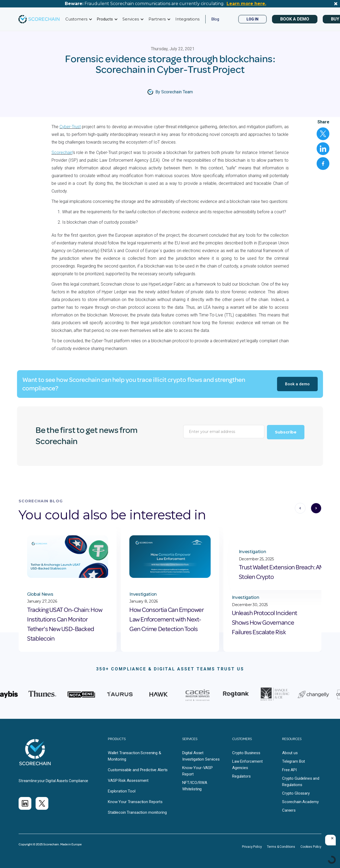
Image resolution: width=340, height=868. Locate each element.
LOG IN (252, 19)
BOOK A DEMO (295, 19)
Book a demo (297, 384)
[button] (78, 19)
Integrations (187, 19)
